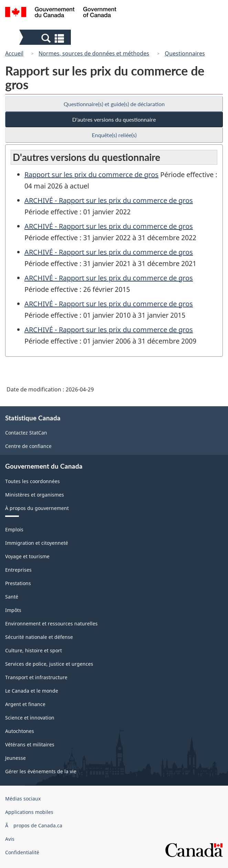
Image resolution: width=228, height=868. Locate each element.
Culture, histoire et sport (34, 650)
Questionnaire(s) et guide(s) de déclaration (114, 104)
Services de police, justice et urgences (49, 664)
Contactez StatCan (26, 433)
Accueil (14, 53)
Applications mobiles (29, 812)
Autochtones (20, 731)
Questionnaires (185, 53)
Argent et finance (25, 704)
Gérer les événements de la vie (41, 771)
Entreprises (18, 570)
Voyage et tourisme (27, 556)
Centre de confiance (28, 446)
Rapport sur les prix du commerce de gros (91, 175)
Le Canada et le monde (32, 691)
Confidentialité (22, 852)
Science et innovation (30, 718)
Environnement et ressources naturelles (51, 624)
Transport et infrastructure (36, 677)
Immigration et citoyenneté (37, 543)
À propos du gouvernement (37, 508)
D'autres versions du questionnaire (114, 119)
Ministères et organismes (35, 495)
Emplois (14, 529)
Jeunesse (15, 758)
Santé (12, 597)
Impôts (13, 610)
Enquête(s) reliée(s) (114, 135)
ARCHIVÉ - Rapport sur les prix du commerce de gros (109, 200)
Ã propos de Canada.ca (34, 825)
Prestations (18, 583)
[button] (46, 38)
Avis (10, 839)
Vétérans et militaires (30, 744)
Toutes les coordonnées (32, 481)
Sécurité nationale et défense (39, 637)
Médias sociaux (23, 799)
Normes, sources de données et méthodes (94, 53)
